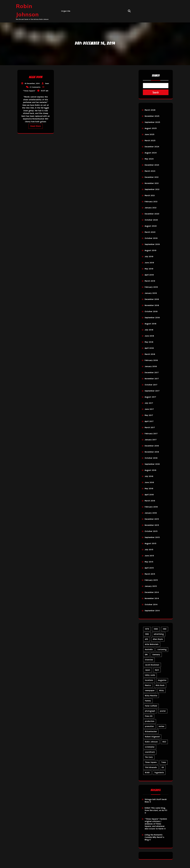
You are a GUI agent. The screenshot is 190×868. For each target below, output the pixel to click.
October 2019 (151, 238)
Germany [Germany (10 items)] (156, 655)
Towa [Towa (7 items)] (164, 762)
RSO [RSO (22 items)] (164, 742)
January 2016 (151, 513)
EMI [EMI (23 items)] (146, 655)
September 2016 (152, 464)
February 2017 (151, 434)
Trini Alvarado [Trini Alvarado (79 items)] (151, 767)
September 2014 (152, 611)
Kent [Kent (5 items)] (157, 670)
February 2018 (151, 360)
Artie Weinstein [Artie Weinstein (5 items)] (152, 644)
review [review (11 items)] (161, 726)
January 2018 (151, 367)
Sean (47, 84)
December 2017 (152, 373)
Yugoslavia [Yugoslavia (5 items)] (159, 773)
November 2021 (152, 183)
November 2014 (152, 599)
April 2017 (149, 421)
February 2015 (151, 580)
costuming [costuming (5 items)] (162, 650)
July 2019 (149, 257)
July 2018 (149, 330)
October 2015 (151, 531)
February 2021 (151, 202)
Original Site (66, 11)
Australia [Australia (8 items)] (149, 650)
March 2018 (150, 354)
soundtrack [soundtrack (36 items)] (150, 752)
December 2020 (152, 214)
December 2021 (152, 177)
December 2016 (152, 446)
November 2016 (152, 452)
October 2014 (151, 605)
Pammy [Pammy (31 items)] (148, 701)
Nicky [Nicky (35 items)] (162, 691)
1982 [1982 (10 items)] (147, 634)
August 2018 (150, 324)
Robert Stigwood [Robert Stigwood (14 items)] (152, 737)
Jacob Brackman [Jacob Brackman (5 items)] (152, 665)
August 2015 (150, 544)
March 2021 (150, 196)
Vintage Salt (150, 800)
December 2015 (152, 519)
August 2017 (150, 397)
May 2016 (149, 489)
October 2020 (151, 220)
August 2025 (151, 128)
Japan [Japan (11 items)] (148, 670)
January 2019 (151, 293)
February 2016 (151, 507)
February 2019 (151, 287)
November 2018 (152, 305)
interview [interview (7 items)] (149, 660)
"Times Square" (29, 91)
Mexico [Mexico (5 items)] (148, 685)
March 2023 (150, 171)
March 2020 (150, 232)
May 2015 (149, 562)
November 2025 (152, 116)
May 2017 (149, 415)
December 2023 (152, 165)
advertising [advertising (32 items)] (159, 634)
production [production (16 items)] (150, 721)
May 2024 (149, 159)
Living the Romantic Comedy (154, 836)
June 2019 (149, 263)
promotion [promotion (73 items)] (149, 726)
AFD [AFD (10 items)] (147, 639)
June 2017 (149, 409)
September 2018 (152, 318)
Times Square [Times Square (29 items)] (151, 762)
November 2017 (152, 379)
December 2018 (152, 299)
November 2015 (152, 525)
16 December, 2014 (32, 84)
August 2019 (150, 251)
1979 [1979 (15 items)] (147, 629)
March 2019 (150, 281)
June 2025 (149, 135)
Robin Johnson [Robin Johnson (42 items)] (151, 742)
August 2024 (151, 153)
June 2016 (149, 483)
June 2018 (149, 336)
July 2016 (149, 476)
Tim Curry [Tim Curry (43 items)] (149, 757)
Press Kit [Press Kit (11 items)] (149, 716)
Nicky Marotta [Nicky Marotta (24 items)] (151, 696)
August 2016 (150, 470)
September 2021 (152, 189)
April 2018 (149, 348)
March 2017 (150, 428)
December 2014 (152, 592)
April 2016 (149, 495)
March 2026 (150, 110)
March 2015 (150, 574)
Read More (36, 126)
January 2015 (151, 586)
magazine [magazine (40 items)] (162, 680)
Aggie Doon (36, 77)
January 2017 (151, 440)
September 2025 (152, 122)
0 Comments (35, 87)
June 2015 (149, 556)
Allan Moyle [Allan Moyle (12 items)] (158, 639)
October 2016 (151, 458)
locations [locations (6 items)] (149, 680)
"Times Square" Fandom (156, 819)
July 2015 (149, 550)
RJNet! (148, 808)
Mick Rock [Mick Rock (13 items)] (160, 685)
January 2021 (151, 208)
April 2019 (149, 275)
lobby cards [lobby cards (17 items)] (150, 675)
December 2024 (152, 147)
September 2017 (152, 391)
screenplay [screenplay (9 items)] (150, 747)
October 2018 (151, 312)
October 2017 (151, 385)
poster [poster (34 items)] (163, 711)
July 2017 (149, 403)
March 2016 (150, 501)
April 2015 (149, 568)
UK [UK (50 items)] (163, 767)
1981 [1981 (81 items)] (165, 629)
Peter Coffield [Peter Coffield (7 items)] (151, 706)
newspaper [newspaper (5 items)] (150, 691)
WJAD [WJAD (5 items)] (147, 773)
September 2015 (152, 537)
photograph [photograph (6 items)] (150, 711)
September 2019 (152, 244)
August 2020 (151, 226)
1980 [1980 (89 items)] (156, 629)
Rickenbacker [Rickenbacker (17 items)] (151, 732)
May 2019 (149, 269)
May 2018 (149, 342)
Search (156, 76)
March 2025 (150, 141)
